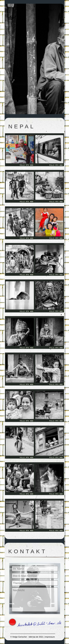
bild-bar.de (33, 637)
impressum (50, 637)
